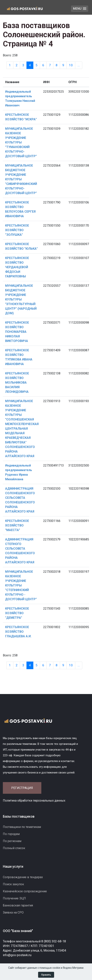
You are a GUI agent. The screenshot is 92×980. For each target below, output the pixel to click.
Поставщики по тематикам (22, 827)
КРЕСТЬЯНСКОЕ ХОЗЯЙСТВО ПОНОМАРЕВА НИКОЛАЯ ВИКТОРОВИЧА (17, 332)
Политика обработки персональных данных (34, 801)
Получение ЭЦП (14, 898)
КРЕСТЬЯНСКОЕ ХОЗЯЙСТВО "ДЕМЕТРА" (17, 613)
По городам (11, 834)
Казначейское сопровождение (25, 891)
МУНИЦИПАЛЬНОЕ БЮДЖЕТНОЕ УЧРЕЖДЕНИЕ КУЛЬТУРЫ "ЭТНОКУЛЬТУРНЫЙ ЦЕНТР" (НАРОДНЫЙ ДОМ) (21, 299)
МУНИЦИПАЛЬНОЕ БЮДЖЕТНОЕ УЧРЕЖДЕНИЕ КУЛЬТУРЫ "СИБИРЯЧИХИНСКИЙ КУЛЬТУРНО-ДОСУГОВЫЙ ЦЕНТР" (21, 179)
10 (71, 65)
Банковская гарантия (18, 905)
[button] (80, 9)
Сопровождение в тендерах (23, 877)
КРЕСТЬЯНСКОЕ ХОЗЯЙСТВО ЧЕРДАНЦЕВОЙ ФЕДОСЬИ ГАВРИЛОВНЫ (17, 267)
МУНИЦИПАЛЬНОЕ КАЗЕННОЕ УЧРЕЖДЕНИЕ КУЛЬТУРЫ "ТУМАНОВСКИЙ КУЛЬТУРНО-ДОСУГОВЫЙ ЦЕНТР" (21, 142)
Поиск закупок (13, 884)
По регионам (12, 841)
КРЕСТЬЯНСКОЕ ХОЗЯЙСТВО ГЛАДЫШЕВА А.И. (18, 632)
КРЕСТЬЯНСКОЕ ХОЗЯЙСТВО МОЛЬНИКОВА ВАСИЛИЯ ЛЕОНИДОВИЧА (17, 383)
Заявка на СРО (13, 912)
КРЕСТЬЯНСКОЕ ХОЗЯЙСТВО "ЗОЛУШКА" (17, 230)
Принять (46, 975)
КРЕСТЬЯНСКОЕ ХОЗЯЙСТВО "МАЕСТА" (17, 525)
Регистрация (22, 788)
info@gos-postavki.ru (17, 955)
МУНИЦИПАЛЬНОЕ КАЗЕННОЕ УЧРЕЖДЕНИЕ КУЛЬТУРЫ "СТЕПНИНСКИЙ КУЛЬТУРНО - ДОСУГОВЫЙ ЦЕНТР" (21, 585)
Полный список (14, 848)
